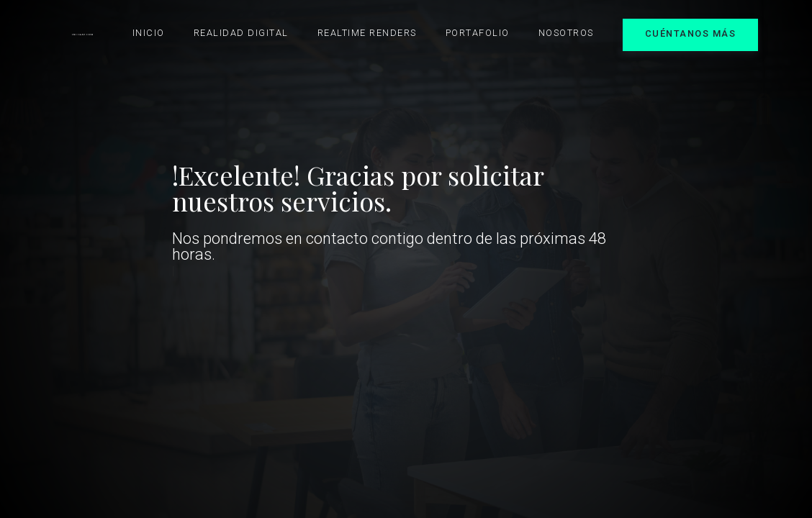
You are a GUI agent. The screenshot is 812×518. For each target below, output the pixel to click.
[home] (82, 35)
